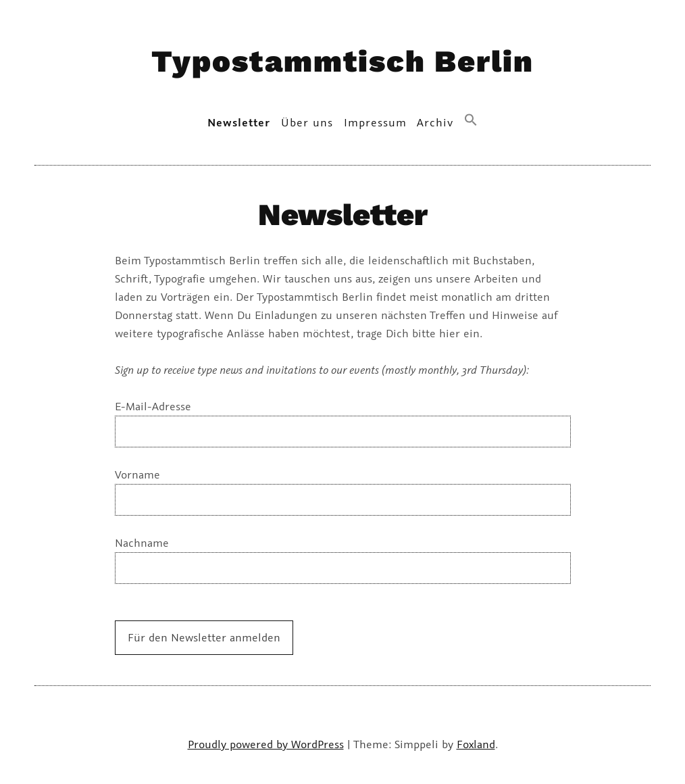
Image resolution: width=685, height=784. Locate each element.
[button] (471, 120)
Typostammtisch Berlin (342, 61)
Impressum (375, 122)
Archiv (435, 122)
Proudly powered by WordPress (266, 744)
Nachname (142, 543)
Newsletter (239, 122)
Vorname (137, 474)
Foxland (476, 744)
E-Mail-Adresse (153, 406)
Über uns (307, 122)
